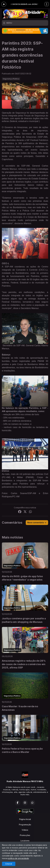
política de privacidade (18, 858)
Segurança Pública (11, 79)
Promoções (25, 835)
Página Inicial (25, 819)
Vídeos (25, 830)
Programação (25, 825)
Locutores (25, 841)
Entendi (9, 864)
